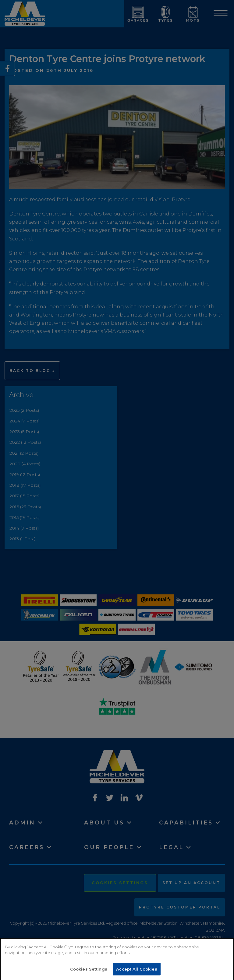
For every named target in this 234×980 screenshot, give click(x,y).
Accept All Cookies (136, 972)
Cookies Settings (89, 972)
